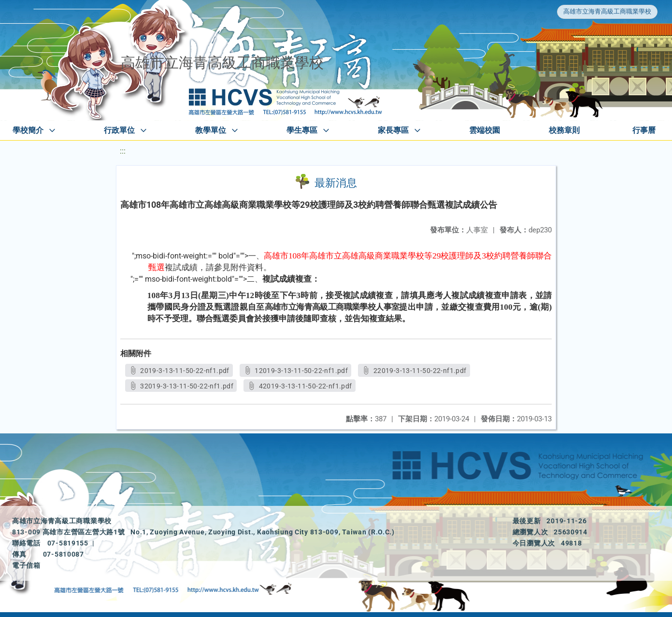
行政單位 (119, 130)
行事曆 (644, 130)
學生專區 (302, 130)
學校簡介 (28, 130)
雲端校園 (485, 130)
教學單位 (211, 130)
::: (123, 151)
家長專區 (393, 130)
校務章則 (564, 130)
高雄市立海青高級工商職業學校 (607, 11)
